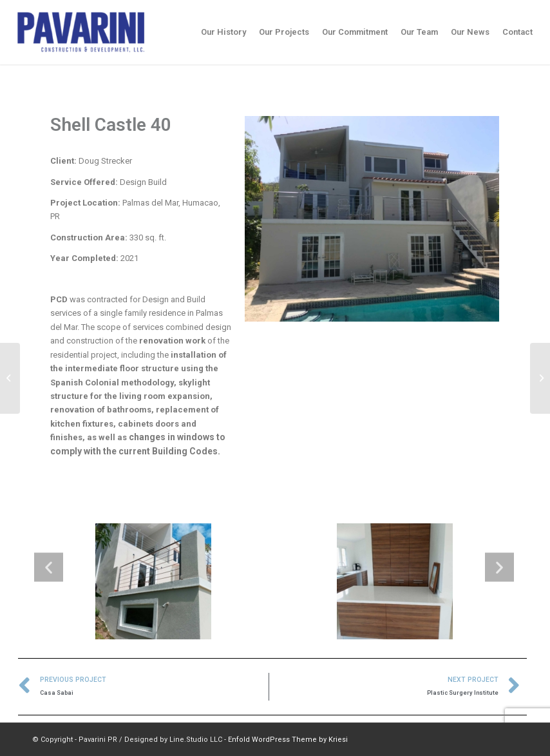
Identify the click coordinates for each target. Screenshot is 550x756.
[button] (49, 567)
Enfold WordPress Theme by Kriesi (288, 740)
